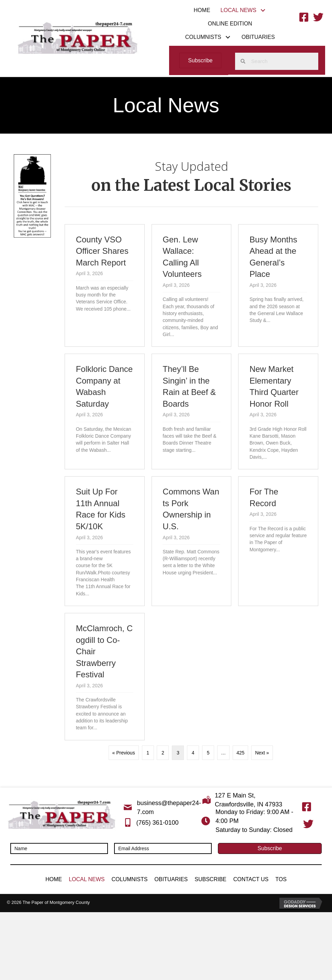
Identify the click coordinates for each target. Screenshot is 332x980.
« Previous (124, 753)
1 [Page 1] (148, 753)
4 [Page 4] (193, 753)
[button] (263, 10)
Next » (262, 753)
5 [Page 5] (208, 753)
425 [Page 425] (240, 753)
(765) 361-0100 (157, 823)
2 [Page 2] (163, 753)
